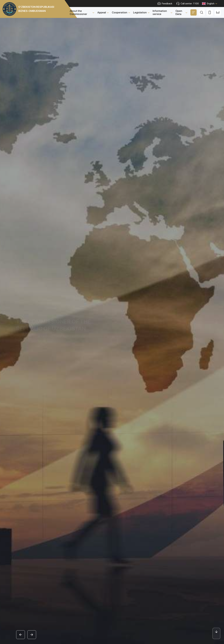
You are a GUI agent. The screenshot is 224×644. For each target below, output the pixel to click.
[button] (21, 635)
